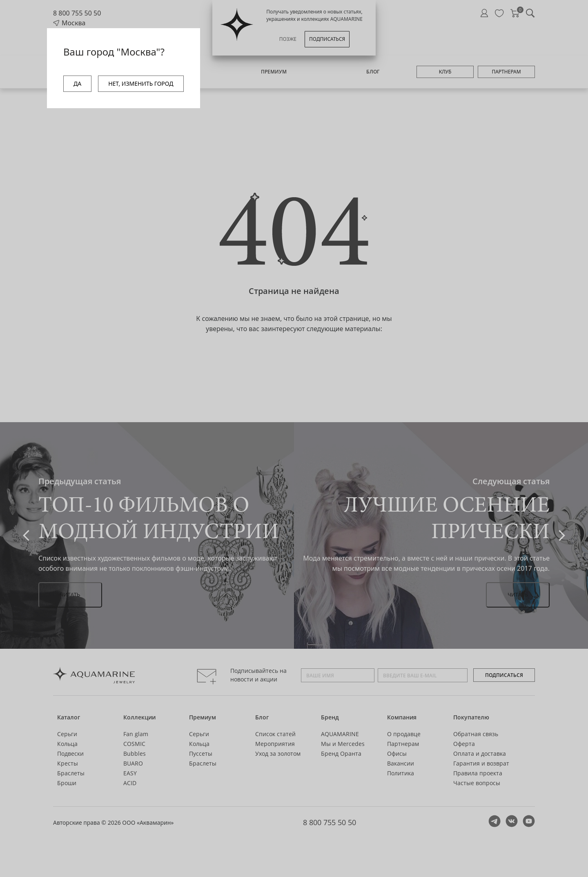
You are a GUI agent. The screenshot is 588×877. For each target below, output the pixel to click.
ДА (77, 83)
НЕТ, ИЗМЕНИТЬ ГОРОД (141, 83)
